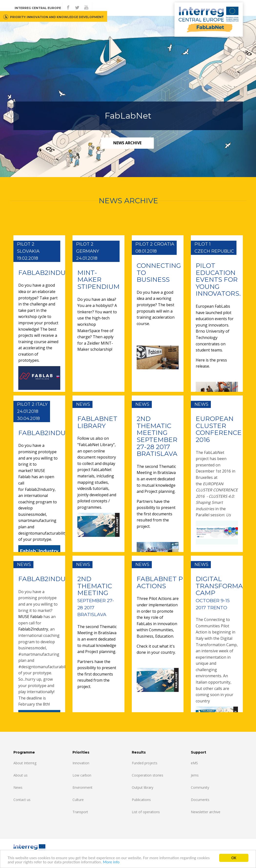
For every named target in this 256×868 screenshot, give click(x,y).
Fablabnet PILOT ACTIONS (167, 582)
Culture (78, 800)
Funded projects (145, 763)
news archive (127, 143)
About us (20, 775)
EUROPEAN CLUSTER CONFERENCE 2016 (219, 429)
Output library (143, 787)
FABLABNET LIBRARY (97, 422)
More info (111, 862)
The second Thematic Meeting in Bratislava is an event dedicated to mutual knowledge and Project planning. (156, 479)
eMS (194, 763)
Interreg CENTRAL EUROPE (38, 8)
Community (200, 787)
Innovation (81, 763)
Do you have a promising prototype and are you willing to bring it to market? (38, 458)
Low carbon (82, 775)
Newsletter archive (206, 812)
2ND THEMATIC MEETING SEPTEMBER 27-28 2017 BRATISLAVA (157, 436)
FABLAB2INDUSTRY (50, 273)
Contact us (22, 800)
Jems (195, 775)
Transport (80, 812)
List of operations (146, 812)
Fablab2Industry (40, 489)
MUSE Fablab (31, 617)
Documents (200, 800)
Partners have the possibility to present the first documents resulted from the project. (156, 514)
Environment (82, 787)
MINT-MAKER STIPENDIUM (98, 280)
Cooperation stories (148, 775)
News (18, 787)
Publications (141, 800)
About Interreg (25, 763)
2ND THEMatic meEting (96, 596)
